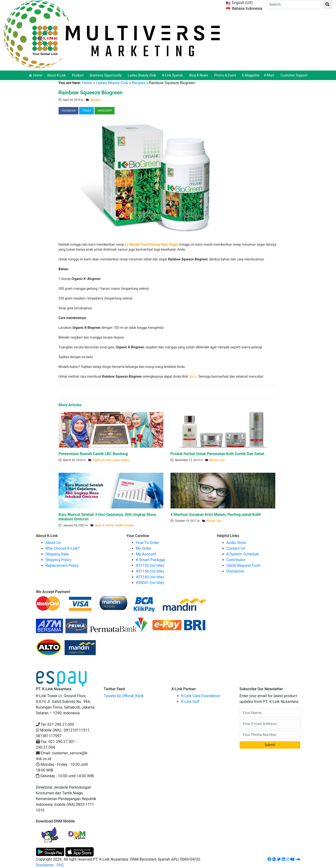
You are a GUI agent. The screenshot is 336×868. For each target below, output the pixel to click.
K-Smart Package (151, 560)
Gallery (97, 460)
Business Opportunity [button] (106, 75)
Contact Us (236, 548)
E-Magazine (251, 75)
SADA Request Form (244, 566)
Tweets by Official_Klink (124, 696)
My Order (144, 548)
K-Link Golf (190, 702)
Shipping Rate (57, 554)
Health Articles (125, 525)
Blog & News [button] (199, 75)
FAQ (60, 865)
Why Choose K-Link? (63, 548)
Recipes (139, 83)
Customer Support (294, 75)
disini (193, 376)
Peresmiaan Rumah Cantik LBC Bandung (93, 454)
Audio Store (236, 543)
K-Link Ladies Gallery (116, 460)
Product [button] (78, 75)
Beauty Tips (217, 460)
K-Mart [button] (270, 75)
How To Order (148, 543)
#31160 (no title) (150, 577)
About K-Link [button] (57, 75)
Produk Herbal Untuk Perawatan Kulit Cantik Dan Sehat (217, 454)
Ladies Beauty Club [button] (143, 75)
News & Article (104, 525)
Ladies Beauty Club (112, 83)
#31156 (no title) (150, 571)
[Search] (293, 5)
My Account (146, 554)
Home (38, 75)
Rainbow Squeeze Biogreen (91, 93)
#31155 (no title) (150, 566)
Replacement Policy (62, 566)
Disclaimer (235, 571)
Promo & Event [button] (226, 75)
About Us (53, 543)
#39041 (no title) (150, 583)
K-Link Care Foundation (201, 696)
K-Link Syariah (173, 75)
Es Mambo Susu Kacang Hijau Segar (151, 244)
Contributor (236, 560)
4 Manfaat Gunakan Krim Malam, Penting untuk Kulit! (216, 515)
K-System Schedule (243, 554)
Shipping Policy (58, 560)
